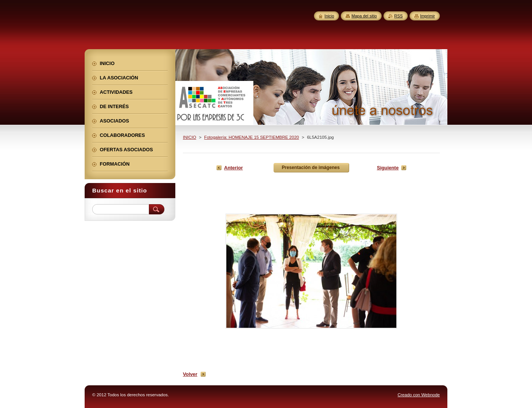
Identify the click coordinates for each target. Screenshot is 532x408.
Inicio (329, 16)
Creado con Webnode (419, 395)
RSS (398, 16)
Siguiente (388, 168)
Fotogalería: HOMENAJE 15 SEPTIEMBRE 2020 (251, 137)
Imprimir (428, 16)
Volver (190, 374)
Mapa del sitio (364, 16)
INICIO (189, 137)
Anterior (234, 168)
